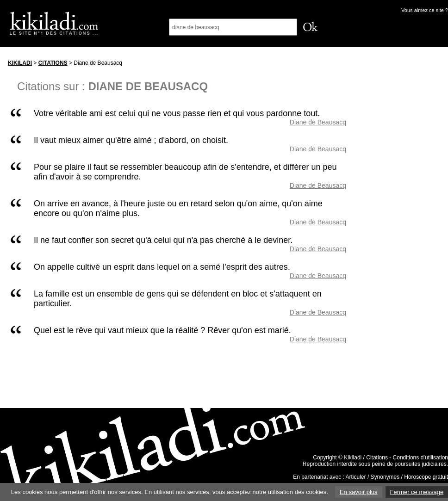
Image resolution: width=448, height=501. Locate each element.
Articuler (356, 477)
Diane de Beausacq (318, 122)
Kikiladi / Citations (366, 458)
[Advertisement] (406, 194)
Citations (53, 63)
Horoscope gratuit (426, 477)
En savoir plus (359, 492)
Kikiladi (20, 63)
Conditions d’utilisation (420, 458)
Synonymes (385, 477)
